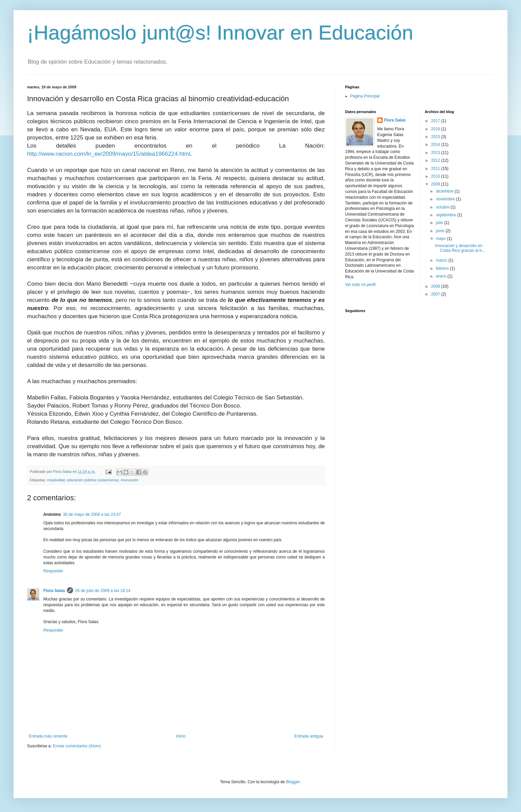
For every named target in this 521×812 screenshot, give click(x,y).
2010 (436, 176)
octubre (443, 207)
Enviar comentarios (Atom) (77, 746)
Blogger (293, 782)
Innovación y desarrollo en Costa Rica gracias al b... (460, 248)
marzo (442, 260)
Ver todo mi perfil (360, 285)
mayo (441, 239)
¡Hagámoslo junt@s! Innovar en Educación (220, 33)
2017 (436, 121)
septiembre (446, 215)
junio (441, 231)
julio (440, 223)
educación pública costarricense (93, 480)
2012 (436, 160)
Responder (53, 571)
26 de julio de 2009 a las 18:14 (103, 591)
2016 (436, 129)
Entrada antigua (309, 736)
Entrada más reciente (48, 736)
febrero (443, 268)
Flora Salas (54, 591)
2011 (436, 169)
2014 (436, 145)
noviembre (446, 199)
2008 (436, 286)
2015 (436, 137)
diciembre (445, 191)
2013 (436, 153)
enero (441, 276)
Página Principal (365, 96)
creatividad (56, 480)
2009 (436, 184)
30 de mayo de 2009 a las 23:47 (92, 514)
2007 (436, 294)
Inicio (181, 736)
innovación (130, 480)
